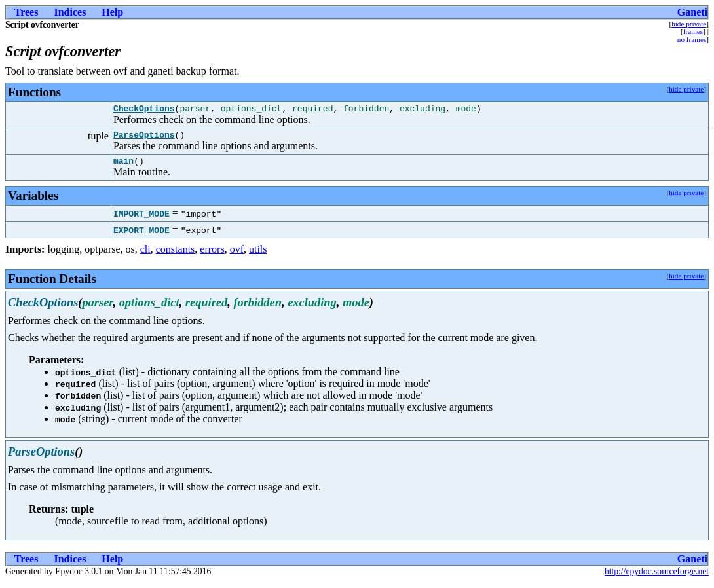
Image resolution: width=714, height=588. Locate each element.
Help (112, 12)
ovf (237, 255)
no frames (692, 39)
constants (176, 255)
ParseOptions (144, 138)
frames (693, 31)
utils (258, 255)
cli (145, 255)
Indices (70, 12)
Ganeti (692, 12)
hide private (689, 24)
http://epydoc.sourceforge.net (657, 577)
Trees (27, 12)
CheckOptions (144, 110)
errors (212, 255)
